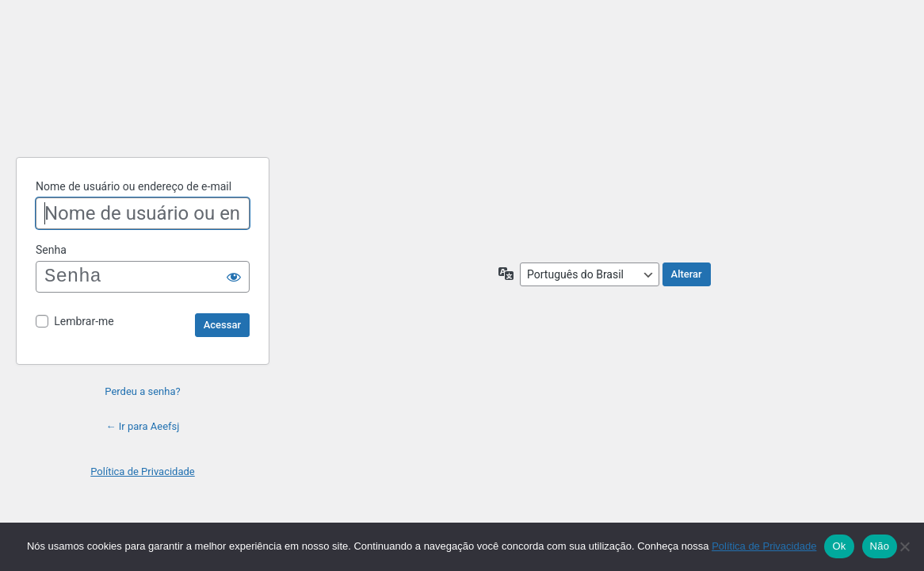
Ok (839, 546)
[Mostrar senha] (234, 277)
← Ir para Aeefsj (143, 426)
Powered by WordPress (143, 104)
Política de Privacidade (143, 471)
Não (880, 546)
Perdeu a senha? (142, 391)
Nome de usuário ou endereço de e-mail (134, 186)
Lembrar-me (84, 321)
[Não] (904, 546)
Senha (51, 250)
